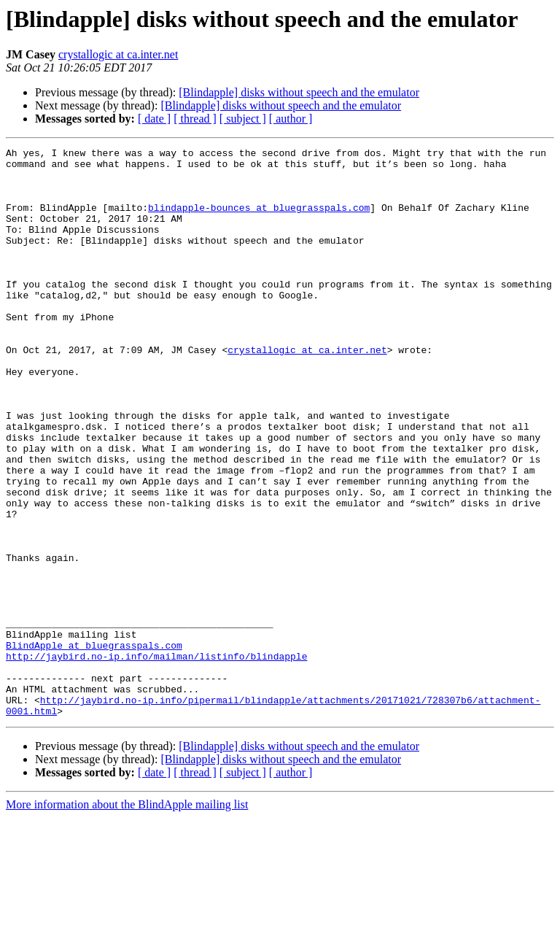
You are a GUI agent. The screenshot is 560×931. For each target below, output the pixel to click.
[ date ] (154, 119)
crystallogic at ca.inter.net (118, 54)
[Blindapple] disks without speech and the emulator (299, 92)
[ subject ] (243, 119)
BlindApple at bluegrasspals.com (94, 746)
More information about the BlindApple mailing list (127, 918)
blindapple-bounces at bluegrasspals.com (259, 220)
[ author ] (291, 119)
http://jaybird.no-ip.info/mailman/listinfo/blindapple (156, 759)
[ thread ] (195, 119)
